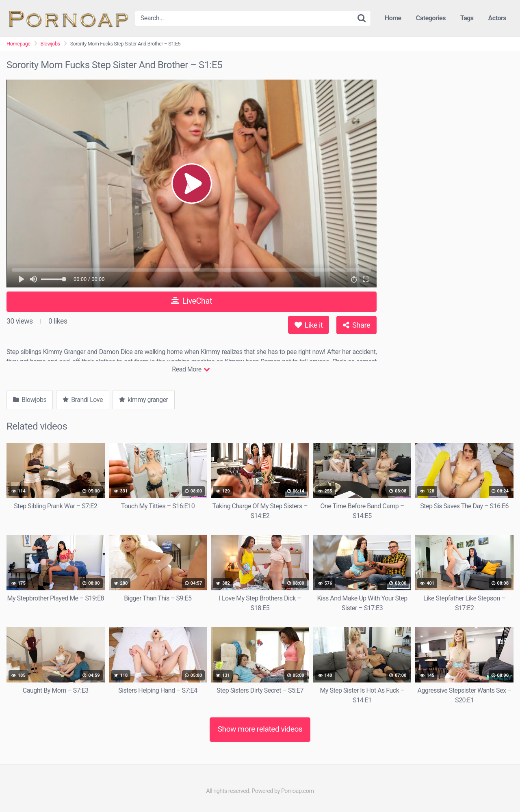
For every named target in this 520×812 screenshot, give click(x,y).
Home (393, 18)
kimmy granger (144, 400)
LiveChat (192, 301)
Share (356, 325)
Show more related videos (260, 729)
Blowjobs (50, 44)
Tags (467, 18)
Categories (431, 18)
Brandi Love (83, 400)
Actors (497, 18)
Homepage (18, 44)
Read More (191, 369)
